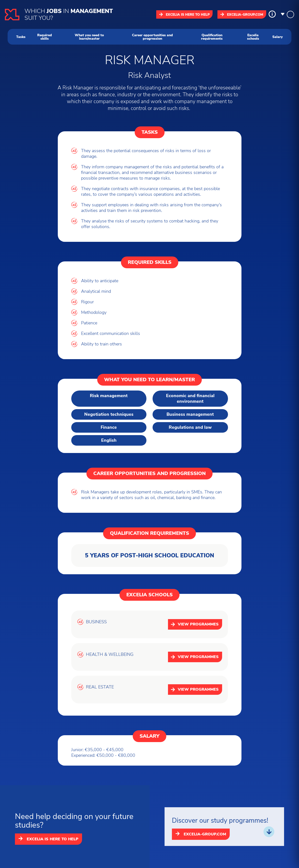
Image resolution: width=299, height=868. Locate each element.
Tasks (21, 37)
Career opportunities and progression (152, 37)
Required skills (45, 37)
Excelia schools (253, 37)
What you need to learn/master (89, 37)
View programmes (195, 624)
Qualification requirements (212, 37)
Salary (278, 37)
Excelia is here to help (184, 14)
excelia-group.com (242, 14)
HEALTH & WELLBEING (110, 654)
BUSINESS (96, 622)
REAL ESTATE (100, 687)
